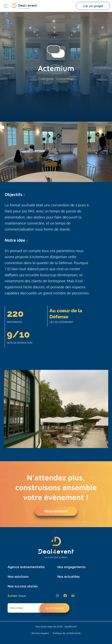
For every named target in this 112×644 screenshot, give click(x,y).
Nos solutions (18, 577)
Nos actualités (68, 577)
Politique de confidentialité (67, 633)
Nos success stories (23, 586)
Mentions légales (40, 633)
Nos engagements (71, 567)
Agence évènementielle (26, 567)
